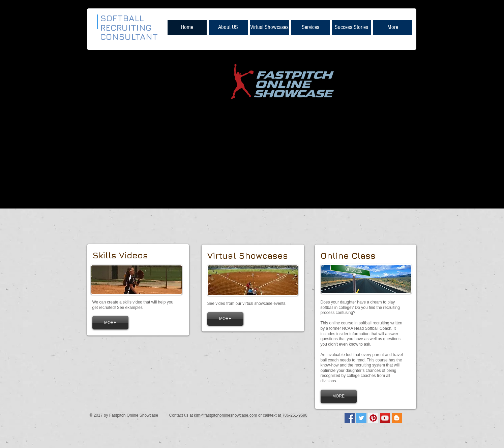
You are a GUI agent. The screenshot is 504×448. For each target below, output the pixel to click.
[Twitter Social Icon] (361, 418)
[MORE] (110, 323)
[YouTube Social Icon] (385, 418)
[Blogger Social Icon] (397, 418)
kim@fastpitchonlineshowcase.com (226, 415)
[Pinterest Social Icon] (373, 418)
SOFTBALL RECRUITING (127, 23)
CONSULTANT (129, 37)
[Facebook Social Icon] (350, 418)
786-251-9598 (295, 415)
